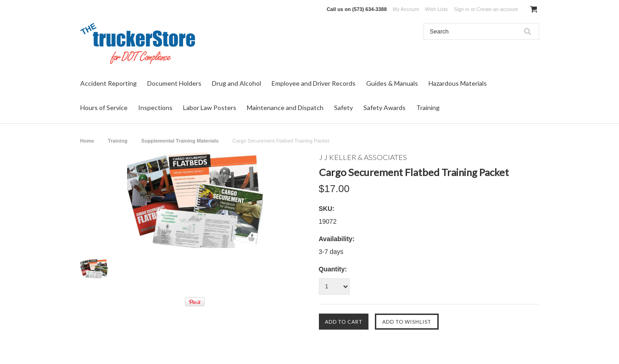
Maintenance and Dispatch (285, 108)
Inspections (155, 108)
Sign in (462, 9)
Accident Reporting (109, 83)
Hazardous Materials (458, 83)
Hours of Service (104, 108)
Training (428, 108)
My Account (406, 9)
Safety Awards (385, 108)
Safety (343, 108)
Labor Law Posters (210, 108)
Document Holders (174, 83)
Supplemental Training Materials (180, 141)
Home (87, 141)
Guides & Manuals (392, 83)
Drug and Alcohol (237, 83)
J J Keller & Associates (363, 157)
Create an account (497, 9)
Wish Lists (436, 9)
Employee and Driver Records (314, 83)
